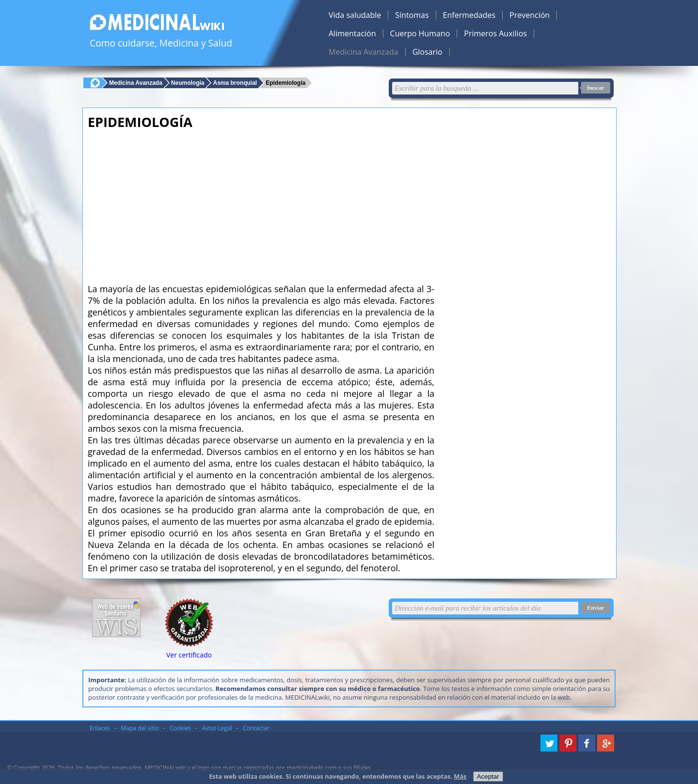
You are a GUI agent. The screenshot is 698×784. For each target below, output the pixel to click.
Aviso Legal (217, 728)
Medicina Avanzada (364, 52)
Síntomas (412, 15)
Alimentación (352, 33)
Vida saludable (355, 15)
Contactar (256, 728)
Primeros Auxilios (495, 33)
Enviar (595, 608)
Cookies (180, 728)
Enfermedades (469, 15)
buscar (596, 88)
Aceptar (488, 776)
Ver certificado (189, 655)
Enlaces (100, 728)
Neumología (188, 83)
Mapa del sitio (140, 728)
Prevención (530, 15)
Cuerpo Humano (420, 33)
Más (460, 776)
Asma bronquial (235, 83)
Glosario (428, 52)
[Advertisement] (261, 204)
